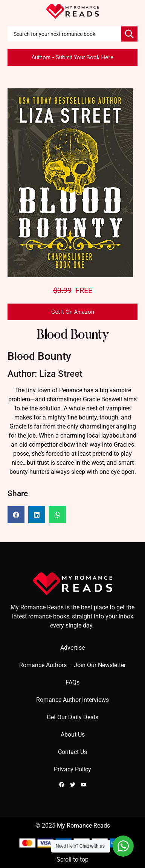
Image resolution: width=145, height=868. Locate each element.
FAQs (72, 682)
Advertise (72, 648)
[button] (16, 515)
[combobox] (64, 34)
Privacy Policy (72, 769)
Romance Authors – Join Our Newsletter (72, 665)
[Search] (129, 34)
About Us (73, 735)
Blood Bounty (73, 335)
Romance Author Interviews (72, 700)
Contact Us (72, 752)
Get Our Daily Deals (72, 717)
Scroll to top (72, 860)
